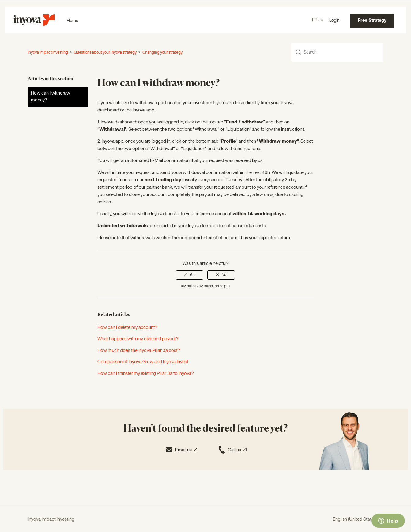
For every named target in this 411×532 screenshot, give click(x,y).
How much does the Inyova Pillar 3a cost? (139, 351)
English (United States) (355, 519)
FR (315, 20)
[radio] (190, 275)
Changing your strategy (162, 53)
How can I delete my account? (127, 328)
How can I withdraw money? (51, 97)
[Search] (337, 52)
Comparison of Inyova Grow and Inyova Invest (143, 362)
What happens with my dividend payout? (138, 339)
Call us (232, 451)
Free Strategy (372, 21)
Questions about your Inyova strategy (105, 53)
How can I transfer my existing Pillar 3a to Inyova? (146, 374)
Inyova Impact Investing (48, 53)
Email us (181, 451)
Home (73, 21)
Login (334, 21)
